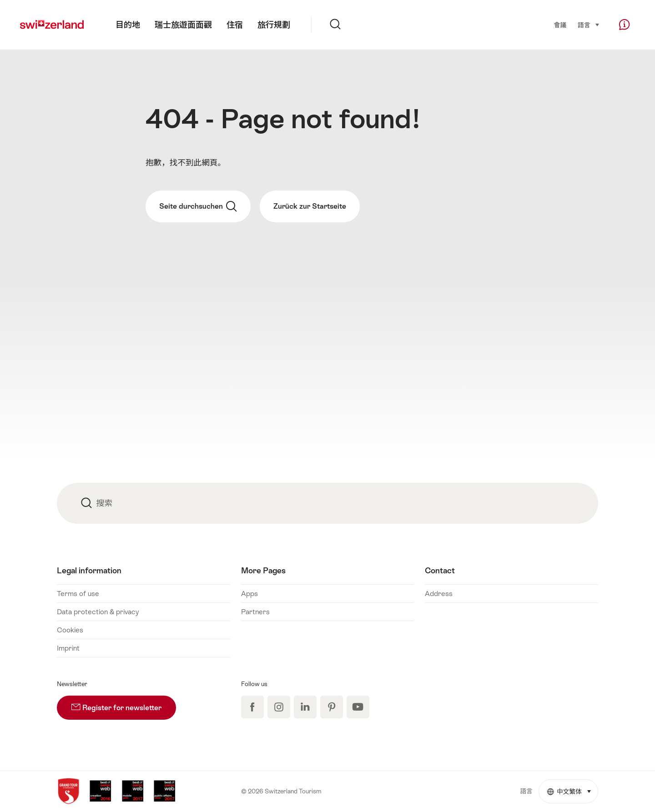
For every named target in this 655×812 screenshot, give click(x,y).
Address (439, 594)
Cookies (70, 630)
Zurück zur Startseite (310, 206)
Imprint (68, 648)
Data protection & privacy (98, 612)
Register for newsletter (124, 704)
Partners (255, 612)
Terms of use (78, 594)
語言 (589, 25)
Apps (249, 594)
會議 (560, 25)
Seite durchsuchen (198, 206)
